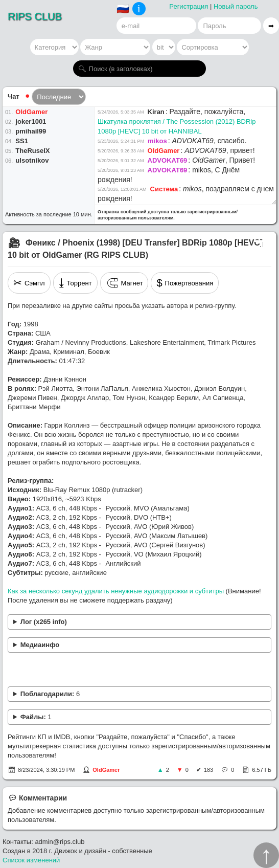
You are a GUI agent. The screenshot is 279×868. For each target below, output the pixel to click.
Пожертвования (185, 283)
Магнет (124, 283)
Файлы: (36, 717)
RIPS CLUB (35, 16)
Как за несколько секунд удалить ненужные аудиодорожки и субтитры (116, 591)
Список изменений (31, 860)
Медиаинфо (40, 645)
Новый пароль (236, 6)
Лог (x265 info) (44, 622)
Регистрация (189, 6)
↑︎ (266, 855)
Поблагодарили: (50, 694)
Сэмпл (29, 283)
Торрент (75, 283)
